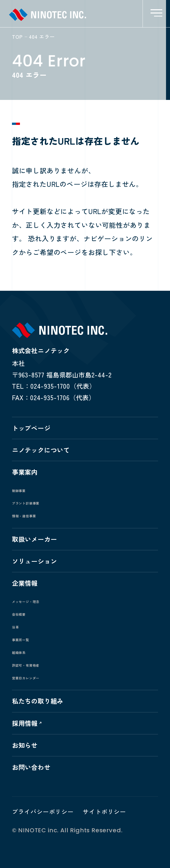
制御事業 (19, 491)
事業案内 (25, 472)
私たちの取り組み (38, 701)
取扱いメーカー (35, 539)
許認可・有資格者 (26, 665)
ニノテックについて (41, 450)
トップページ (31, 428)
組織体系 (19, 653)
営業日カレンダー (26, 678)
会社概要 (19, 614)
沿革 (15, 627)
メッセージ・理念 (26, 602)
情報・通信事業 (24, 516)
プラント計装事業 (26, 503)
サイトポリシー (104, 812)
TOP (17, 37)
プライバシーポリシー (43, 812)
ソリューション (35, 561)
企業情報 (25, 583)
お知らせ (25, 745)
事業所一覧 (21, 640)
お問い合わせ (31, 767)
